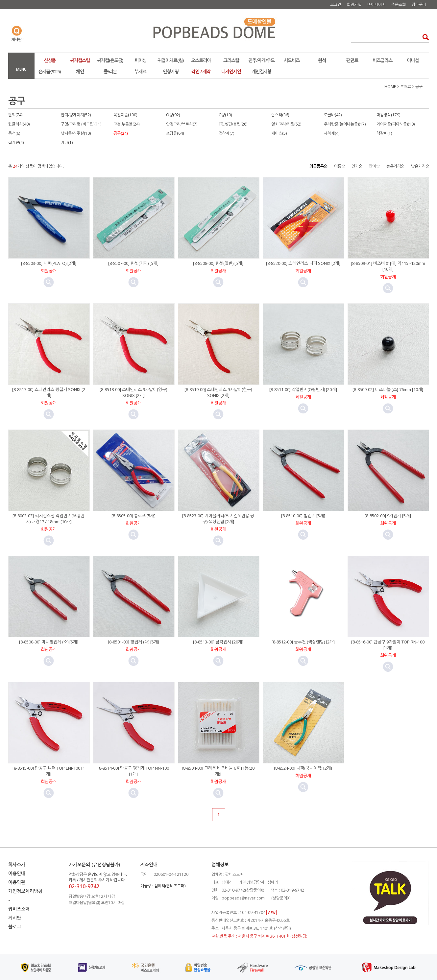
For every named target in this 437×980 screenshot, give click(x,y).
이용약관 (17, 882)
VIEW (271, 913)
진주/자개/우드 (261, 60)
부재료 (140, 71)
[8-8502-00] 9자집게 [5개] (388, 516)
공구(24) (121, 133)
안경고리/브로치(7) (182, 124)
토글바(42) (333, 115)
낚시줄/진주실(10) (76, 133)
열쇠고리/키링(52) (286, 124)
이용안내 (17, 873)
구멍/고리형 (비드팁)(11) (81, 124)
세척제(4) (332, 133)
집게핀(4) (16, 142)
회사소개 (17, 864)
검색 (424, 37)
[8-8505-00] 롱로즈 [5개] (134, 516)
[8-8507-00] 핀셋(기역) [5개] (133, 263)
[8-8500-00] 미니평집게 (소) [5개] (49, 642)
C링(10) (225, 115)
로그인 (336, 4)
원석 (322, 60)
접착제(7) (226, 133)
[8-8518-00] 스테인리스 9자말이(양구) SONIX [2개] (133, 392)
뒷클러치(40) (19, 124)
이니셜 (413, 60)
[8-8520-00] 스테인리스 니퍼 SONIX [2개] (303, 263)
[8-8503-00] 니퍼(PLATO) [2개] (49, 263)
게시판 (15, 918)
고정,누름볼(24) (126, 124)
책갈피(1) (384, 133)
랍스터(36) (280, 115)
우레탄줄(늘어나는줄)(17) (345, 124)
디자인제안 (231, 71)
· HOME (389, 87)
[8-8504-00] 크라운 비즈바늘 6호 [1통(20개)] (218, 771)
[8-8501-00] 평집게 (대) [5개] (134, 642)
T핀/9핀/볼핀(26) (233, 124)
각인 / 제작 (201, 71)
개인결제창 (261, 71)
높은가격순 (395, 166)
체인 (80, 71)
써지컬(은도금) (110, 60)
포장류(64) (175, 133)
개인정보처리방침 (25, 891)
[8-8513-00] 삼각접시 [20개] (218, 642)
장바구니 (419, 4)
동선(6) (14, 133)
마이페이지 (376, 4)
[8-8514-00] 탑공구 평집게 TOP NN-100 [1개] (133, 771)
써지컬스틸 (80, 60)
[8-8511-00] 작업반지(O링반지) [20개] (303, 389)
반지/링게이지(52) (76, 115)
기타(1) (67, 142)
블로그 (15, 927)
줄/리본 (110, 71)
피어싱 (140, 60)
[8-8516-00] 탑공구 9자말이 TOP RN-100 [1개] (388, 645)
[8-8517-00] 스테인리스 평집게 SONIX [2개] (49, 392)
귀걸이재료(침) (170, 60)
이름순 (340, 166)
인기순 (357, 166)
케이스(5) (279, 133)
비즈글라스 (382, 60)
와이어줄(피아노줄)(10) (396, 124)
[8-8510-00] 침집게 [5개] (303, 516)
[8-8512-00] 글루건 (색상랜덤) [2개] (303, 642)
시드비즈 (292, 60)
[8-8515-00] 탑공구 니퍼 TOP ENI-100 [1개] (49, 771)
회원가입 (354, 4)
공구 (419, 87)
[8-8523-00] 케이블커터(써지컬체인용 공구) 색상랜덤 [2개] (218, 519)
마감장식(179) (388, 115)
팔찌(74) (15, 115)
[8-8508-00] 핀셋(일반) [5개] (218, 263)
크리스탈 (231, 60)
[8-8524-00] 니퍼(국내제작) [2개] (303, 768)
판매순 (374, 166)
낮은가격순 (420, 166)
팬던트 (352, 60)
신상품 (50, 60)
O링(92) (173, 115)
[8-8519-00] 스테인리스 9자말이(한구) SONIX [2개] (218, 392)
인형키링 (171, 71)
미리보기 (49, 282)
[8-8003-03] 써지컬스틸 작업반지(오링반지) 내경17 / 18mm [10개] (49, 519)
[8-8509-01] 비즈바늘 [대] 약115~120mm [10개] (388, 266)
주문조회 (399, 4)
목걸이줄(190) (125, 115)
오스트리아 (201, 60)
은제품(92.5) (49, 71)
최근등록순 (318, 166)
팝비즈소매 (19, 909)
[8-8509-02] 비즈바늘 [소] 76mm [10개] (388, 389)
